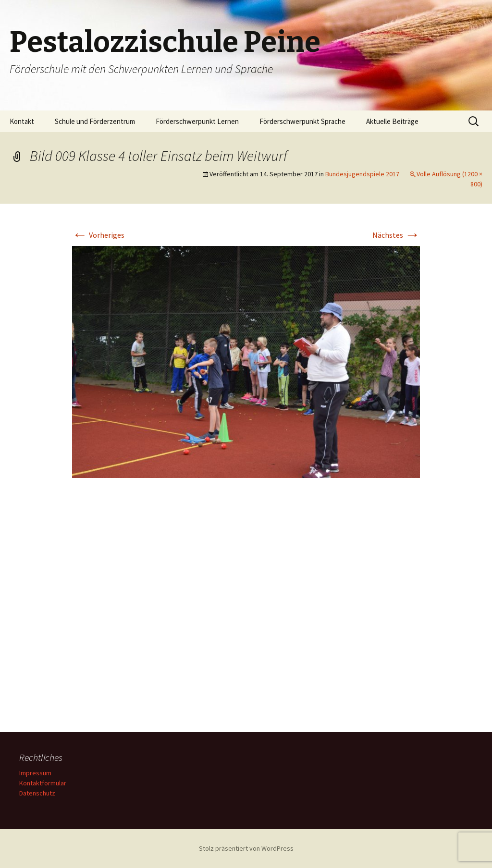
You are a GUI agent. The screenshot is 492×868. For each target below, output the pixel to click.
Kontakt (22, 121)
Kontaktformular (43, 783)
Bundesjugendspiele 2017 (362, 174)
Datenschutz (37, 793)
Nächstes (396, 235)
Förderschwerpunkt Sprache (302, 121)
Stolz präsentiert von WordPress (246, 848)
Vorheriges (98, 235)
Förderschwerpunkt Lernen (197, 121)
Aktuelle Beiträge (392, 121)
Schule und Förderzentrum (95, 121)
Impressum (35, 773)
